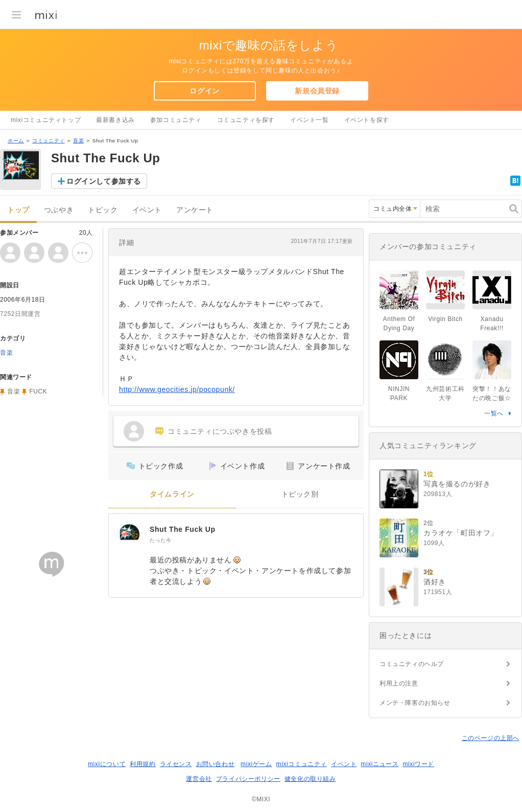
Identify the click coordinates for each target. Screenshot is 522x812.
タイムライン (172, 494)
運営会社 (199, 779)
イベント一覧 (310, 120)
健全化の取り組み (310, 779)
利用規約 (143, 764)
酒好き (435, 582)
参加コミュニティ (176, 120)
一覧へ (494, 413)
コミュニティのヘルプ (412, 664)
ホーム (16, 141)
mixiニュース (379, 764)
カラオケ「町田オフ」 (461, 533)
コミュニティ (49, 141)
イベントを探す (367, 120)
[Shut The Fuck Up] (129, 534)
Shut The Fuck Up (183, 529)
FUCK (38, 391)
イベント (147, 210)
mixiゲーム (256, 764)
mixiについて (107, 764)
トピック (103, 210)
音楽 (78, 141)
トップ (18, 210)
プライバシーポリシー (248, 779)
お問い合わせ (216, 764)
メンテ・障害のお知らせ (415, 703)
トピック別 (300, 494)
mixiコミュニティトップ (46, 120)
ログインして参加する (104, 181)
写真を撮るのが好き (457, 484)
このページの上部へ (491, 738)
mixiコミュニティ (302, 764)
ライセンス (176, 764)
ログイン (204, 91)
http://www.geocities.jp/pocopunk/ (177, 389)
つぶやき (59, 210)
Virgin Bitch (445, 319)
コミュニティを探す (246, 120)
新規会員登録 (317, 91)
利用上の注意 (399, 683)
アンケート (195, 210)
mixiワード (418, 764)
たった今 (160, 540)
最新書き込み (115, 120)
